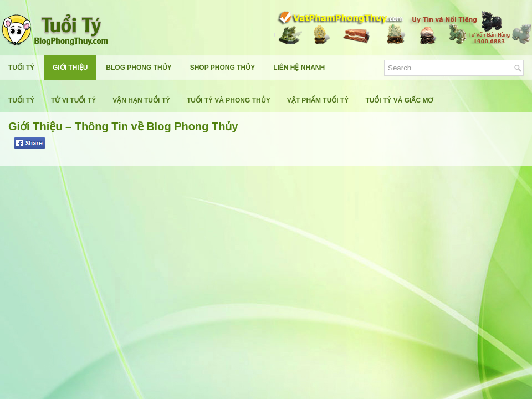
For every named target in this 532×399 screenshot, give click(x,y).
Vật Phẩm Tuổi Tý (318, 100)
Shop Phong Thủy (222, 68)
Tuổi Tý (21, 68)
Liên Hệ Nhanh (299, 68)
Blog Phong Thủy (139, 68)
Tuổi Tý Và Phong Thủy (229, 100)
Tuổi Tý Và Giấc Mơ (399, 100)
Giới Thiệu (70, 68)
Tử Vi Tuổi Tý (73, 100)
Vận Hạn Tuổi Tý (141, 100)
